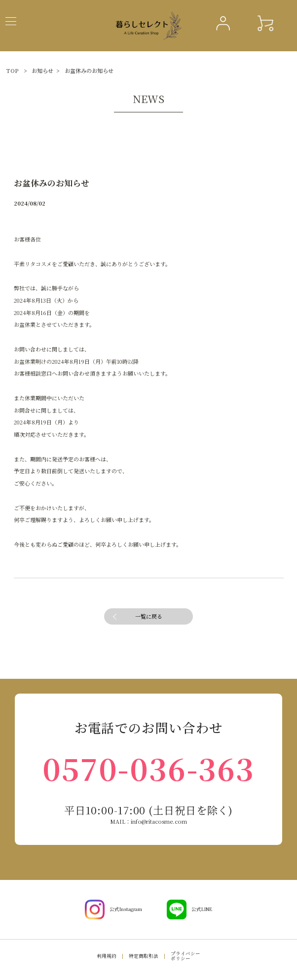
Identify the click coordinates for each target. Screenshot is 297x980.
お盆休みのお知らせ (89, 70)
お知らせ (42, 70)
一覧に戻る (149, 616)
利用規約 (107, 956)
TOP (12, 70)
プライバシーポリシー (186, 956)
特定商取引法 (144, 956)
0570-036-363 (148, 768)
